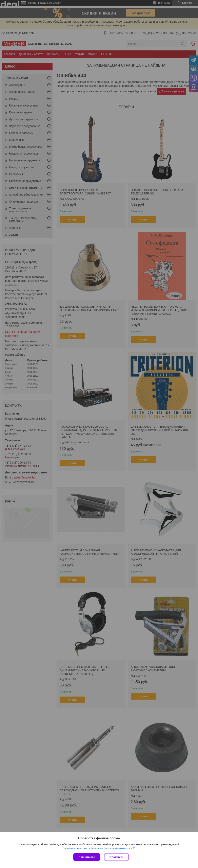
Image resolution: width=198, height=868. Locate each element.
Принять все (87, 857)
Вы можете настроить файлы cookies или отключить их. (98, 848)
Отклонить (116, 857)
